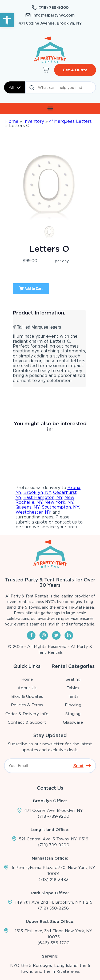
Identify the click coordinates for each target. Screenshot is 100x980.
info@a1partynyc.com (54, 15)
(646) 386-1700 (54, 943)
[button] (7, 20)
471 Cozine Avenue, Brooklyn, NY (50, 23)
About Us (27, 688)
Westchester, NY (33, 512)
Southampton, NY (60, 507)
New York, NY (59, 502)
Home (12, 121)
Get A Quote (75, 70)
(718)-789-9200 (54, 816)
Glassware (73, 722)
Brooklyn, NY (37, 492)
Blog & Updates (27, 696)
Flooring (73, 705)
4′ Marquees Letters (70, 121)
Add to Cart (31, 289)
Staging (73, 714)
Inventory (34, 121)
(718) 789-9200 (53, 7)
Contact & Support (27, 722)
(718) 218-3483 (54, 880)
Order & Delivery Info (27, 714)
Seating (73, 679)
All (15, 87)
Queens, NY (27, 507)
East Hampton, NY (43, 497)
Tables (73, 688)
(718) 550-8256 (53, 908)
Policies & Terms (27, 705)
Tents (73, 696)
